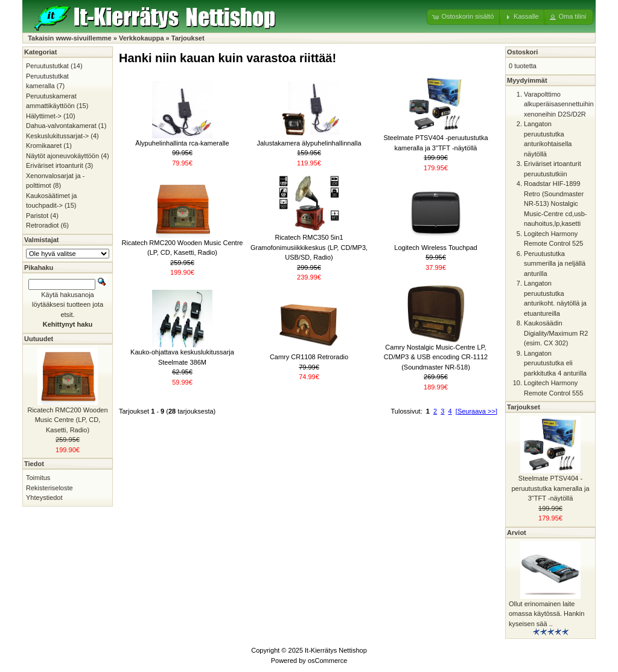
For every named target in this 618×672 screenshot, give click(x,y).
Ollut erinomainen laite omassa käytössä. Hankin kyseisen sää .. (546, 614)
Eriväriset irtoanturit (55, 165)
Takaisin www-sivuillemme (70, 38)
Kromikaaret (44, 146)
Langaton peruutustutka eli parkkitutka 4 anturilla (555, 363)
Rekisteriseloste (49, 488)
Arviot (517, 533)
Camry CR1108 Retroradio (309, 357)
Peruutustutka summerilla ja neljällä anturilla (555, 264)
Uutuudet (39, 339)
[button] (464, 17)
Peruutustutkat (47, 66)
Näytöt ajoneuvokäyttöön (62, 156)
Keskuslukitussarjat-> (57, 136)
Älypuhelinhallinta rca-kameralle (182, 143)
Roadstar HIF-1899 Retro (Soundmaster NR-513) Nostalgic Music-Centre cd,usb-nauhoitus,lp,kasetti (556, 203)
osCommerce (327, 661)
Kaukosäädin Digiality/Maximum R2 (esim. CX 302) (556, 333)
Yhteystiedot (44, 498)
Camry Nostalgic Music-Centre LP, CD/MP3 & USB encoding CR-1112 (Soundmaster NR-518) (436, 357)
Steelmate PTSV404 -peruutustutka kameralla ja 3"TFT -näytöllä (550, 488)
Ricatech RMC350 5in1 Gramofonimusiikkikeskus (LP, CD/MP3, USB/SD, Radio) (309, 247)
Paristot (37, 216)
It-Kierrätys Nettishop (336, 650)
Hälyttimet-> (44, 116)
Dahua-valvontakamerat (61, 126)
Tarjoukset (188, 38)
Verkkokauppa (142, 38)
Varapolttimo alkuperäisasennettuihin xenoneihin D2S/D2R (559, 104)
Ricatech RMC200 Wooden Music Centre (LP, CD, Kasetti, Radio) (67, 420)
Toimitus (38, 478)
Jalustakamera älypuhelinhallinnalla (309, 143)
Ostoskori (522, 52)
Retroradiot (42, 225)
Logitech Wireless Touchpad (435, 248)
